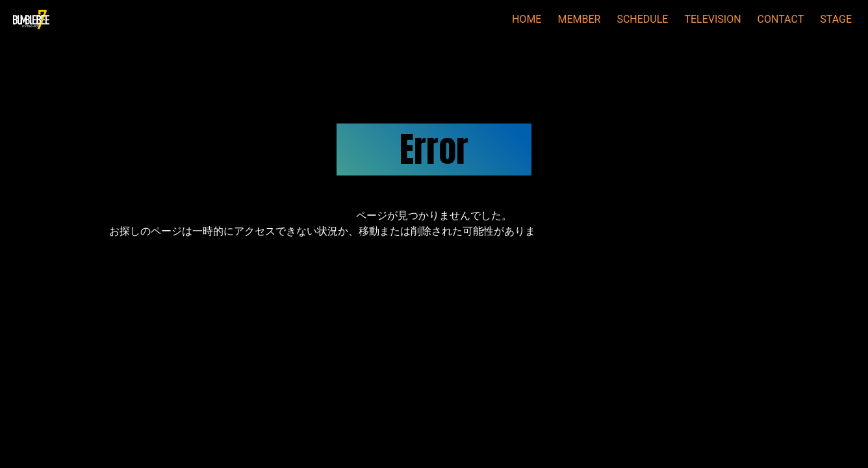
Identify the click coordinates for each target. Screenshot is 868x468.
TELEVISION (712, 19)
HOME (527, 19)
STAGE (836, 19)
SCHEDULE (642, 19)
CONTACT (781, 19)
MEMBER (579, 19)
